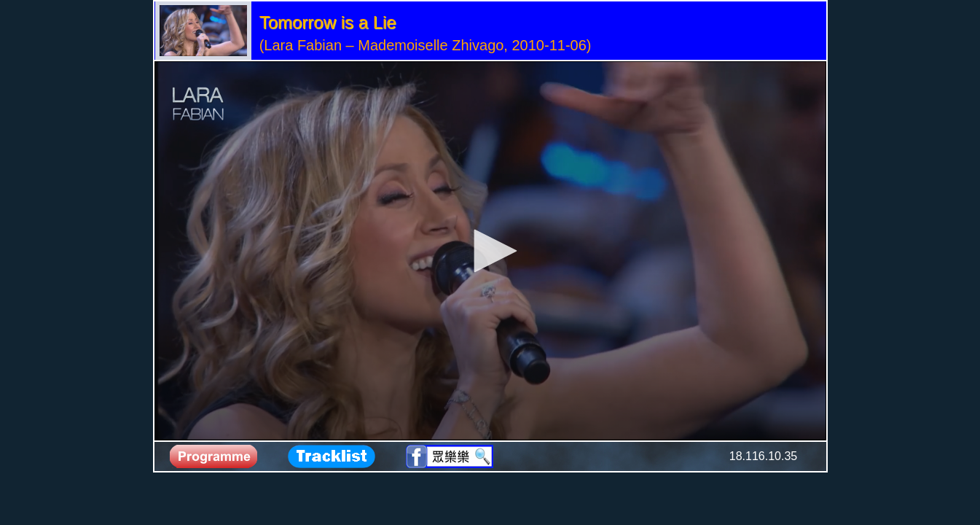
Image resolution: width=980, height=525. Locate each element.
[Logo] (198, 104)
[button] (490, 251)
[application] (490, 251)
